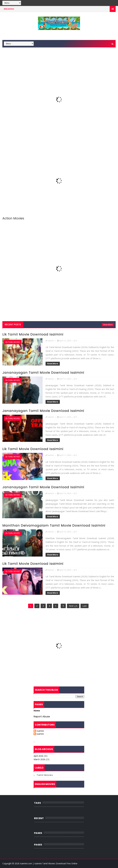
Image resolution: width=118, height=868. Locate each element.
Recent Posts (13, 325)
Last (85, 606)
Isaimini (40, 731)
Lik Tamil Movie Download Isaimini (33, 334)
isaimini (40, 734)
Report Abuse (42, 717)
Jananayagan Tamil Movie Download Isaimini (43, 373)
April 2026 (38, 756)
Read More (53, 364)
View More (108, 325)
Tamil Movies (14, 342)
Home (37, 711)
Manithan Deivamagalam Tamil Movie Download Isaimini (54, 525)
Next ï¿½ (73, 606)
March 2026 (39, 759)
